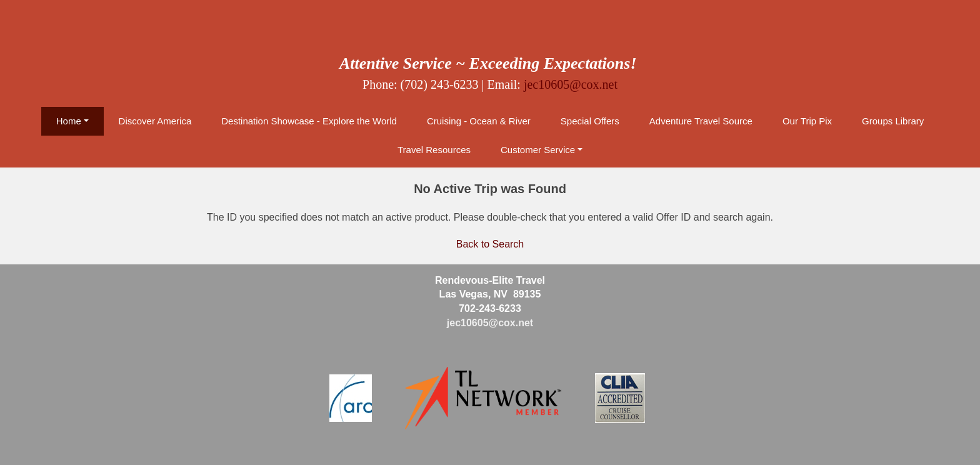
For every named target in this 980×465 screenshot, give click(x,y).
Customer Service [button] (538, 150)
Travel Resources (434, 150)
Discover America (155, 121)
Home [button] (69, 121)
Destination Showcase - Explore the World (309, 121)
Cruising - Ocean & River (479, 121)
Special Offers (590, 121)
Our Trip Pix (807, 121)
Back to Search (490, 244)
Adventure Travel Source (701, 121)
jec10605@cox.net (571, 84)
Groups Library (893, 121)
